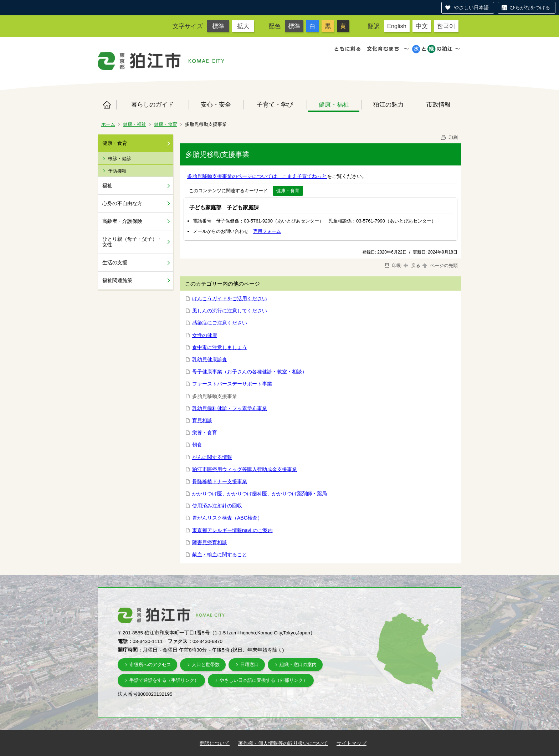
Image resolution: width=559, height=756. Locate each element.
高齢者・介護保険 (122, 221)
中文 (422, 26)
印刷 (449, 137)
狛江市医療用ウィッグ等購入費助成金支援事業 (245, 469)
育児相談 (202, 420)
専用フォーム (267, 231)
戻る (412, 265)
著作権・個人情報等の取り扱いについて (283, 743)
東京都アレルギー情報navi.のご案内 (232, 530)
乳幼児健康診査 (210, 359)
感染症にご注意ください (220, 323)
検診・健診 (120, 159)
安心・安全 (216, 104)
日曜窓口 (250, 665)
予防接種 (117, 171)
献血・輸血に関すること (220, 555)
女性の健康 (205, 335)
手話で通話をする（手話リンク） (164, 680)
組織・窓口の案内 (298, 665)
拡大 (243, 26)
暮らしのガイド (152, 104)
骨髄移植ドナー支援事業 (220, 481)
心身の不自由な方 (122, 203)
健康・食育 (166, 124)
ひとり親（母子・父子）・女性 (132, 242)
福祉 (107, 185)
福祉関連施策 (117, 280)
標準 (218, 26)
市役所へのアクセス (150, 665)
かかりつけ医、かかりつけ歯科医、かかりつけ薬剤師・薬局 (260, 494)
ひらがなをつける (530, 7)
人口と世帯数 (206, 665)
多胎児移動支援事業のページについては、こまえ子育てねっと (257, 176)
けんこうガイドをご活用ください (230, 298)
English (397, 26)
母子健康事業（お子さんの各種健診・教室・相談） (250, 372)
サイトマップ (352, 743)
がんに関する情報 (212, 457)
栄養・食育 (205, 433)
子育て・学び (275, 104)
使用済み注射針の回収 (217, 506)
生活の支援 (115, 262)
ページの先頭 (440, 265)
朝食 (197, 445)
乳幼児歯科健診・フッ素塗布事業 (230, 408)
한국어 (446, 26)
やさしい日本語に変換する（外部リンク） (264, 680)
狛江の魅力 (388, 104)
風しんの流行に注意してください (230, 311)
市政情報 (439, 104)
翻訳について (215, 743)
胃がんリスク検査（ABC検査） (227, 518)
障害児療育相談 (210, 542)
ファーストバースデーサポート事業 (232, 384)
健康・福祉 (334, 104)
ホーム (107, 105)
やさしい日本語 (471, 7)
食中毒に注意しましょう (220, 347)
